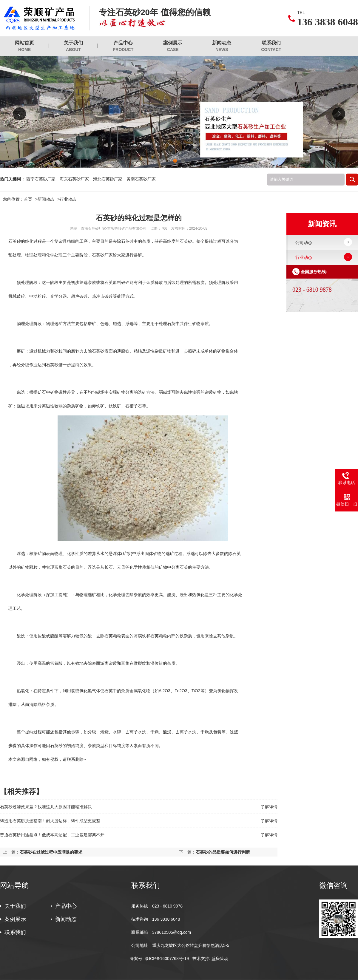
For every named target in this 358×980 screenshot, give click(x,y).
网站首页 (24, 46)
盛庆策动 (220, 959)
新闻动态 (222, 46)
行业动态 (68, 199)
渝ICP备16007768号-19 (167, 959)
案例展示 (173, 46)
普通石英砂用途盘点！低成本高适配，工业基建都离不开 (52, 835)
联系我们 (271, 46)
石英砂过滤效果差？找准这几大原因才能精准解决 (46, 807)
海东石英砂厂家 (74, 179)
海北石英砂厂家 (108, 179)
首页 (31, 199)
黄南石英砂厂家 (141, 179)
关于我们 (73, 46)
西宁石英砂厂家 (41, 179)
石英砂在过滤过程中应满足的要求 (51, 852)
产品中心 (123, 46)
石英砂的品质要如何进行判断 (223, 852)
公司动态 (304, 242)
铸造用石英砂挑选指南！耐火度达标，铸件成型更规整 (50, 821)
